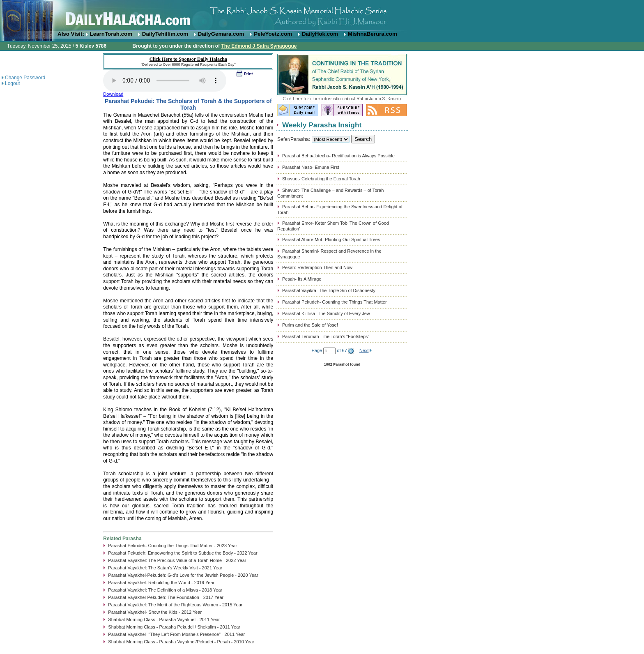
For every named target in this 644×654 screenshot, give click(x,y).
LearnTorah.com (111, 34)
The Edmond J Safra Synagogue (259, 46)
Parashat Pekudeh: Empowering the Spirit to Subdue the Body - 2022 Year (183, 553)
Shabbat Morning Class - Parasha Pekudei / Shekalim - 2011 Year (174, 627)
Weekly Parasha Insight (322, 125)
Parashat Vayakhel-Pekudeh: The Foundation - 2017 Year (166, 597)
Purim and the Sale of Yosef (310, 325)
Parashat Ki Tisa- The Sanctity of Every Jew (326, 313)
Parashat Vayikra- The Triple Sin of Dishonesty (329, 290)
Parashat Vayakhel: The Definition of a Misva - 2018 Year (165, 590)
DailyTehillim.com (165, 34)
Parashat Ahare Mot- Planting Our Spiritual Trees (331, 239)
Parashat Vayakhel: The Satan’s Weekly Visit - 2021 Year (165, 568)
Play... (165, 81)
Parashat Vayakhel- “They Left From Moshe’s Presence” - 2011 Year (176, 634)
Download (113, 94)
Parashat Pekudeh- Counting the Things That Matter (335, 302)
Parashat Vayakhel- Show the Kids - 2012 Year (155, 612)
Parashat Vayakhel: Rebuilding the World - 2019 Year (161, 583)
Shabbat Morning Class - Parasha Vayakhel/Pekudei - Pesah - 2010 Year (181, 642)
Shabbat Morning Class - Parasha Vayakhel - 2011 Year (164, 619)
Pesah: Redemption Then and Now (317, 267)
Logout (13, 83)
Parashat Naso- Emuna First (311, 167)
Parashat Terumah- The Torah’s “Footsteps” (326, 336)
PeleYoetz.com (273, 34)
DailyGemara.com (221, 34)
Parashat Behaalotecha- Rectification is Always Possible (338, 156)
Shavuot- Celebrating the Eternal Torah (321, 179)
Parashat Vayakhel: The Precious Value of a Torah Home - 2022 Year (177, 560)
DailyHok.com (320, 34)
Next (364, 350)
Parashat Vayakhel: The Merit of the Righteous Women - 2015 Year (175, 605)
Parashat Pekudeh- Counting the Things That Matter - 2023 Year (172, 546)
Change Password (25, 78)
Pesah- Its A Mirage (302, 279)
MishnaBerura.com (373, 34)
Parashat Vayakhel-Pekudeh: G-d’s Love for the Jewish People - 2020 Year (183, 575)
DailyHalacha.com (322, 15)
